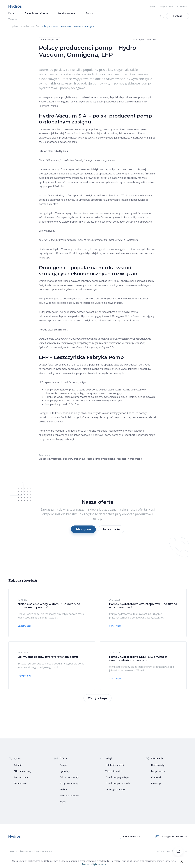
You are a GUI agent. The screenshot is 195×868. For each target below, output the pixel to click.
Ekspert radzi (166, 7)
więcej (63, 802)
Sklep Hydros (83, 530)
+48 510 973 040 (129, 838)
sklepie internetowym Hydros (116, 432)
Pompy (63, 766)
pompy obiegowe (73, 89)
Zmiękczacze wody (69, 784)
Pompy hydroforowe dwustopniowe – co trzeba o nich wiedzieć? (143, 606)
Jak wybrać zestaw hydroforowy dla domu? (49, 658)
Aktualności (157, 778)
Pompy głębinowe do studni (61, 401)
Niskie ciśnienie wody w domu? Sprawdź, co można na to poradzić (49, 606)
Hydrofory (65, 772)
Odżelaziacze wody (69, 778)
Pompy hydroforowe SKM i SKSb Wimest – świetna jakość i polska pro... (139, 659)
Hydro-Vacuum (47, 102)
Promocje (182, 7)
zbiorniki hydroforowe (143, 250)
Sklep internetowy (23, 772)
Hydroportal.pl (158, 766)
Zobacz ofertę (111, 530)
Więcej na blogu (97, 699)
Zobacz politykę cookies (94, 864)
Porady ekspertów (50, 40)
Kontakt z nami (21, 778)
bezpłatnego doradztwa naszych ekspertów (78, 436)
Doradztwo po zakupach (118, 784)
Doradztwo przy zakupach (118, 778)
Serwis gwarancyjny (115, 790)
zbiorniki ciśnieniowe (110, 344)
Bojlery (63, 790)
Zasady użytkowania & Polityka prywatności (30, 852)
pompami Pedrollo (53, 187)
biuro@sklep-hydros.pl (171, 838)
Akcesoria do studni (69, 796)
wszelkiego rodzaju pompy (84, 84)
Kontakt (177, 17)
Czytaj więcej (24, 627)
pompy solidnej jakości (61, 304)
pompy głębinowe (127, 84)
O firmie (152, 7)
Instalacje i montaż (115, 766)
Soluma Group (21, 784)
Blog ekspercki (158, 772)
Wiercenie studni (113, 772)
